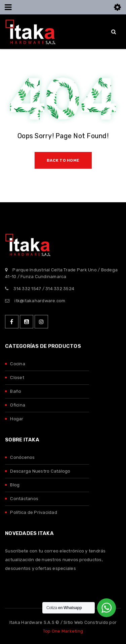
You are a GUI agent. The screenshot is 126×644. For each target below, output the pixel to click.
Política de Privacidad (34, 512)
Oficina (18, 405)
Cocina (18, 364)
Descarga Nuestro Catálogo (40, 471)
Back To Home (63, 160)
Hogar (17, 419)
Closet (17, 378)
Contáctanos (24, 499)
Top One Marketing (63, 631)
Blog (15, 485)
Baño (16, 391)
